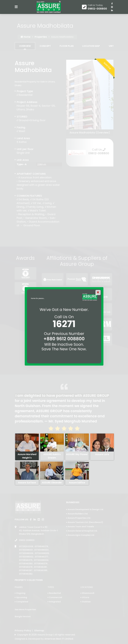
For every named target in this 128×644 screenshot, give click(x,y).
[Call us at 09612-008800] (94, 7)
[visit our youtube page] (112, 7)
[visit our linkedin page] (112, 10)
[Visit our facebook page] (112, 4)
